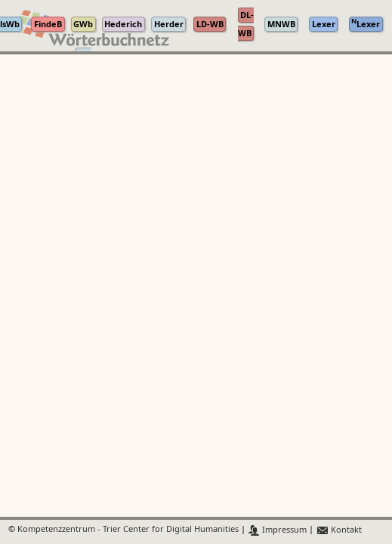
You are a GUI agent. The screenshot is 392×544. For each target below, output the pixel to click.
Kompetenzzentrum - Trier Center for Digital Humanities (128, 530)
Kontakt (339, 530)
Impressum (278, 530)
